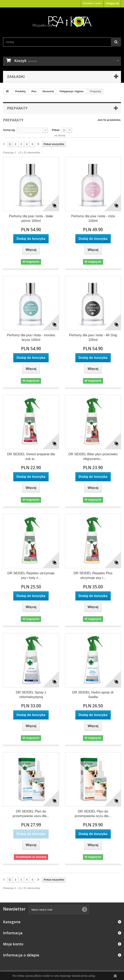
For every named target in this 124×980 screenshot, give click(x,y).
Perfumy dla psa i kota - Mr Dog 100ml (93, 337)
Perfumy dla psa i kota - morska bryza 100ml (31, 337)
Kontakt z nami (92, 3)
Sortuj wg (9, 130)
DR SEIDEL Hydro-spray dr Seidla (93, 695)
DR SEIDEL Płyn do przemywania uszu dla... (31, 814)
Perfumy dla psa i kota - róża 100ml (93, 218)
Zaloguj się (112, 3)
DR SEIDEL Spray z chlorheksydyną (31, 695)
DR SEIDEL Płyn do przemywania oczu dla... (93, 814)
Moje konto (13, 944)
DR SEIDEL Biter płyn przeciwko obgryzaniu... (93, 456)
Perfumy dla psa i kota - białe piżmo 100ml (31, 218)
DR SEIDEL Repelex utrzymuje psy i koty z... (31, 575)
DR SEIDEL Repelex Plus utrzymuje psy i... (93, 575)
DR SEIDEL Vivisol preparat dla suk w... (31, 456)
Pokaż (56, 130)
